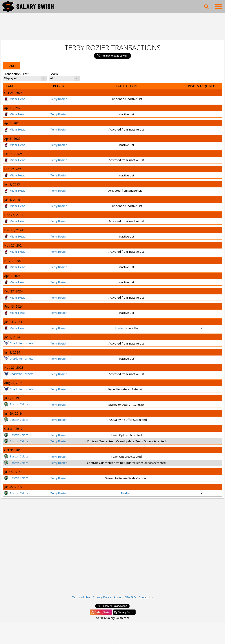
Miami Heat (14, 99)
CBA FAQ (130, 597)
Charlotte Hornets (19, 343)
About (118, 597)
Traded (120, 328)
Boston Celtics (16, 404)
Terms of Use (81, 597)
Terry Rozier (59, 99)
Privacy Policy (102, 597)
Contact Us (146, 597)
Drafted (126, 493)
